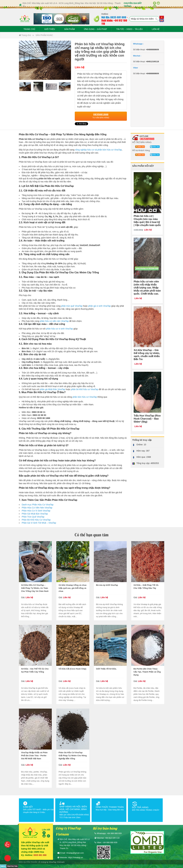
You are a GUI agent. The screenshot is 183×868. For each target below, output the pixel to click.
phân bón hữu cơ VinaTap (85, 397)
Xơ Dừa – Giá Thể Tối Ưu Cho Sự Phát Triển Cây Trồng (35, 670)
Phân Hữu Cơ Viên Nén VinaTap (37, 508)
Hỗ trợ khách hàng (141, 150)
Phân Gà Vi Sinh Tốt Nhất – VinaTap (39, 523)
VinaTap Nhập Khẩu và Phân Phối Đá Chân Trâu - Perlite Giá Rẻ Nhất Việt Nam (34, 756)
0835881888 (147, 139)
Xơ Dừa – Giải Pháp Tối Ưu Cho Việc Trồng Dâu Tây (146, 587)
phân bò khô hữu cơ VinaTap (85, 389)
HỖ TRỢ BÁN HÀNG (142, 142)
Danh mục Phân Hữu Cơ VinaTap (38, 505)
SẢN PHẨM (69, 29)
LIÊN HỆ (156, 29)
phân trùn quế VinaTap (72, 306)
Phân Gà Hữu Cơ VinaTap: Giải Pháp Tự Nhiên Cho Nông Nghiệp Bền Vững (73, 756)
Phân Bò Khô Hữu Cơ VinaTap (36, 520)
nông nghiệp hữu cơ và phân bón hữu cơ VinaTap (98, 150)
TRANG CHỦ (29, 29)
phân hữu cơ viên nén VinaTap (54, 321)
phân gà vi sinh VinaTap (99, 306)
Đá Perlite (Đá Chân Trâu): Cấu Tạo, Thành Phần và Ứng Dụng (147, 672)
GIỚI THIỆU (50, 29)
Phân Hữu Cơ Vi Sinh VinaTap (36, 511)
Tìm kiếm (157, 19)
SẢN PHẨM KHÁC (44, 35)
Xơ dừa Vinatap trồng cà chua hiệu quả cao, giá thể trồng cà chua (73, 588)
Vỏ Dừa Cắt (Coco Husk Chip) (72, 669)
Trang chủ (25, 35)
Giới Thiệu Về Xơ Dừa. (106, 669)
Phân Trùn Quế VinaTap (33, 517)
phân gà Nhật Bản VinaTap (53, 389)
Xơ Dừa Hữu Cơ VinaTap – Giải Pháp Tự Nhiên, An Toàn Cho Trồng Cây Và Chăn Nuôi (35, 588)
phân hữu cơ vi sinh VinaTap (59, 329)
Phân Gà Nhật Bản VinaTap (35, 514)
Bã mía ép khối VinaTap (107, 585)
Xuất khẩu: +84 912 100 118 (114, 22)
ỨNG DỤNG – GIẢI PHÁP (95, 29)
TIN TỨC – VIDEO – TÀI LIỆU (129, 29)
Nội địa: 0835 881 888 (114, 17)
